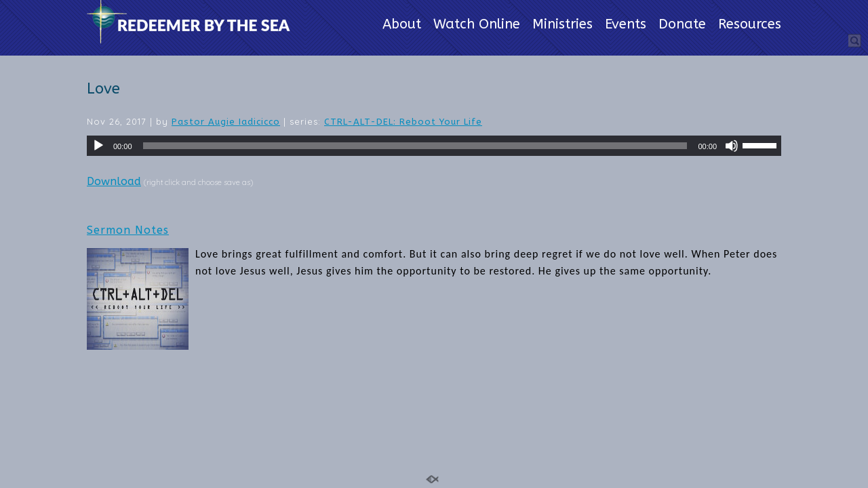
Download (114, 181)
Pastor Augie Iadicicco (226, 122)
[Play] (98, 146)
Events (626, 25)
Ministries (563, 25)
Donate (682, 25)
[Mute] (732, 146)
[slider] (415, 146)
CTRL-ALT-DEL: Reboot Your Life (403, 122)
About (402, 25)
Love (103, 89)
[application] (434, 146)
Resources (750, 25)
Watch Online (477, 25)
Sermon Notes (128, 230)
